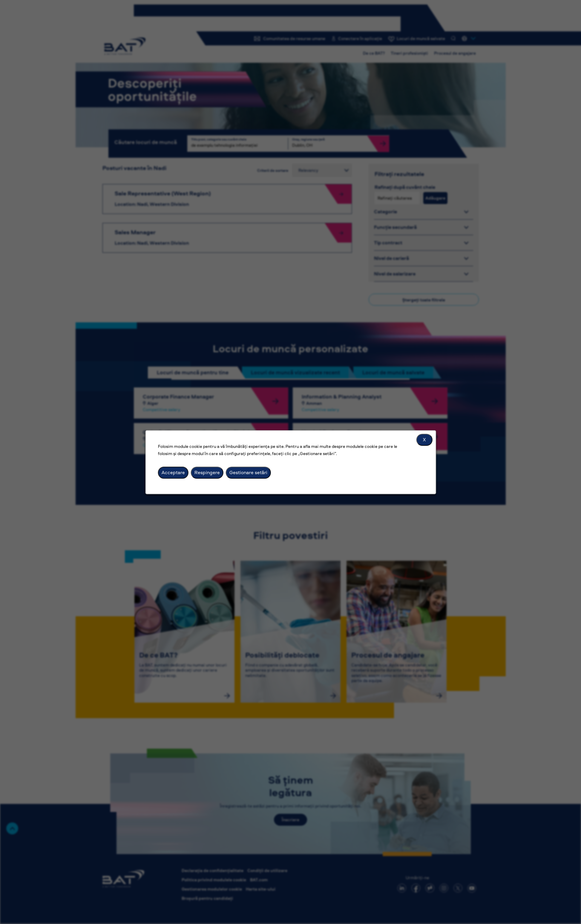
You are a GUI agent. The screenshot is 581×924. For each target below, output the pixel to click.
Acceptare (173, 472)
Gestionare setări (248, 472)
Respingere (207, 472)
